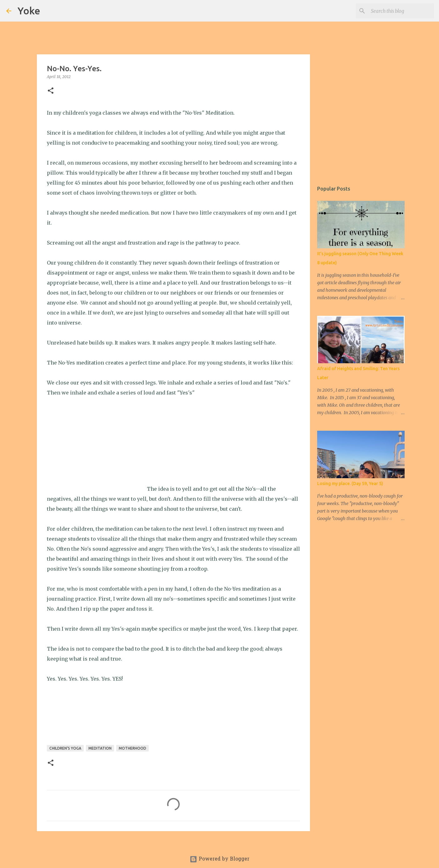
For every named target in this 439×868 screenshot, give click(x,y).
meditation (100, 748)
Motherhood (132, 748)
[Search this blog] (401, 11)
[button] (51, 91)
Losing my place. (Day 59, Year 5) (350, 484)
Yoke (29, 11)
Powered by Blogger (219, 859)
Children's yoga (65, 748)
